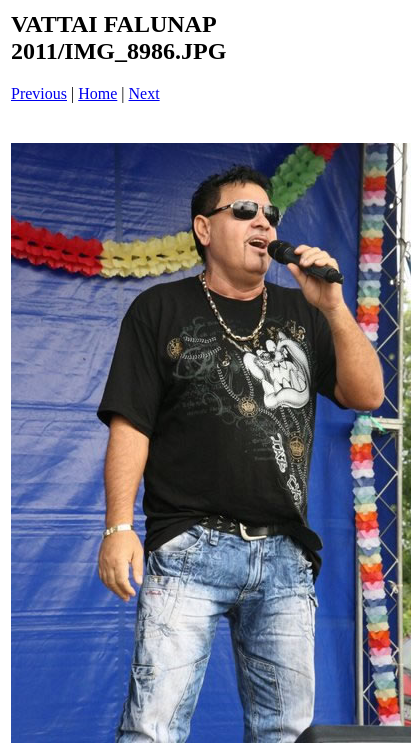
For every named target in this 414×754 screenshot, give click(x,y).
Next (144, 93)
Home (97, 93)
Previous (39, 93)
